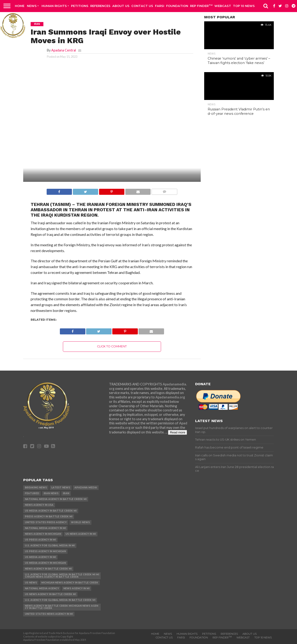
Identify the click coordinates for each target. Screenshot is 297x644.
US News (31, 583)
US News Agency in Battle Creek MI (50, 594)
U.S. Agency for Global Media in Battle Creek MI (60, 600)
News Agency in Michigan (43, 534)
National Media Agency (42, 588)
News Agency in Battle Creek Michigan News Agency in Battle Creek (61, 607)
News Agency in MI (76, 588)
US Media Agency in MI (40, 557)
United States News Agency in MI (49, 614)
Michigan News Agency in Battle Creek (70, 583)
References (100, 6)
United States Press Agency (46, 522)
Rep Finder (201, 6)
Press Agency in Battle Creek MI (49, 517)
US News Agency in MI (81, 534)
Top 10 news (244, 6)
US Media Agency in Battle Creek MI (51, 511)
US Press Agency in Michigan (45, 551)
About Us (121, 6)
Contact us (142, 6)
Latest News (61, 488)
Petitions (80, 6)
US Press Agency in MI (40, 540)
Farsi (160, 6)
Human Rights (54, 6)
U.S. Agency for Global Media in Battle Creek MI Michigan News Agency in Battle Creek (62, 576)
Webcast (223, 6)
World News (80, 522)
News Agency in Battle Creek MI (48, 569)
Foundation (177, 6)
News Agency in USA (39, 505)
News (32, 6)
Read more (178, 432)
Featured (32, 493)
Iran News (51, 493)
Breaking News (36, 488)
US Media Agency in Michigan (45, 563)
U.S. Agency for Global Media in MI (50, 546)
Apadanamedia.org (170, 397)
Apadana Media (86, 488)
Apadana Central (64, 50)
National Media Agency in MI (45, 528)
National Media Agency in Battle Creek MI (56, 499)
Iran (66, 493)
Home (20, 6)
